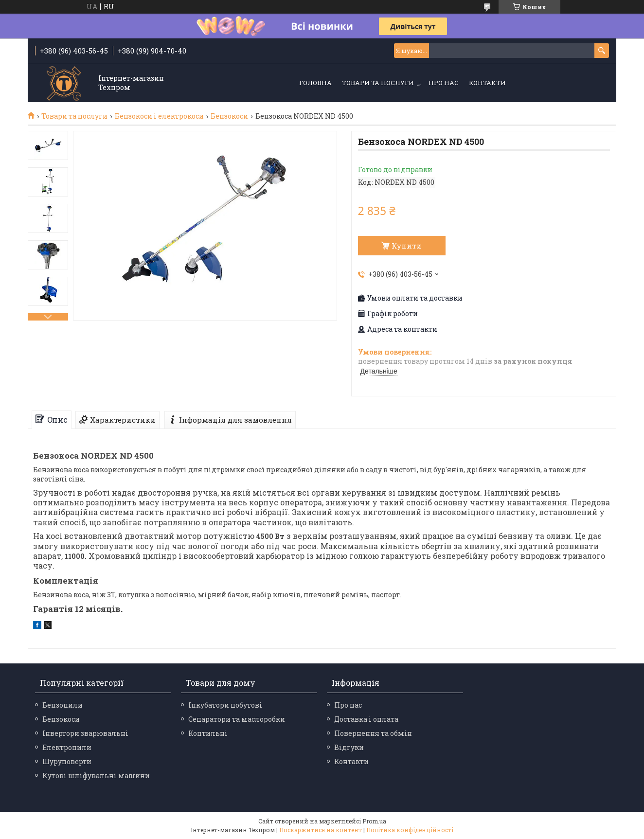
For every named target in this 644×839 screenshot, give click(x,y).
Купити (407, 246)
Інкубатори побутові (225, 705)
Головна (315, 83)
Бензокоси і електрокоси (159, 116)
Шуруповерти (67, 761)
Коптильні (208, 733)
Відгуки (349, 747)
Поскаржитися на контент (321, 830)
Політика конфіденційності (410, 830)
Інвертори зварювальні (85, 733)
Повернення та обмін (373, 733)
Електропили (67, 747)
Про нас (444, 83)
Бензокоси (229, 116)
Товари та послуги (378, 83)
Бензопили (63, 705)
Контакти (487, 83)
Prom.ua (374, 821)
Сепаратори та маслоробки (237, 719)
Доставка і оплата (366, 719)
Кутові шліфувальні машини (96, 776)
